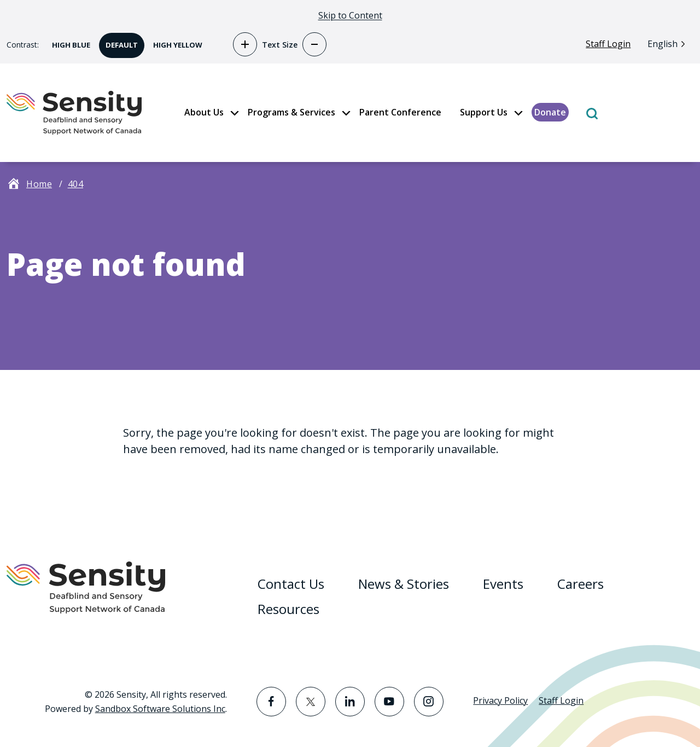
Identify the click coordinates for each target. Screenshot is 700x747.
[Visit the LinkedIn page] (350, 702)
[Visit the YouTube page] (389, 702)
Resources (288, 609)
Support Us (484, 112)
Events (503, 584)
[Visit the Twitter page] (311, 702)
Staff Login (608, 44)
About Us (204, 112)
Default (118, 41)
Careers (581, 584)
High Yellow (174, 41)
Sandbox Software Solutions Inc (160, 709)
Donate (550, 112)
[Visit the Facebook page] (271, 702)
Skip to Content (350, 15)
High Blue (68, 41)
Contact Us (291, 584)
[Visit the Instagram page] (429, 702)
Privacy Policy (500, 700)
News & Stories (404, 584)
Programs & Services (291, 112)
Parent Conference (400, 112)
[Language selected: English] (669, 44)
